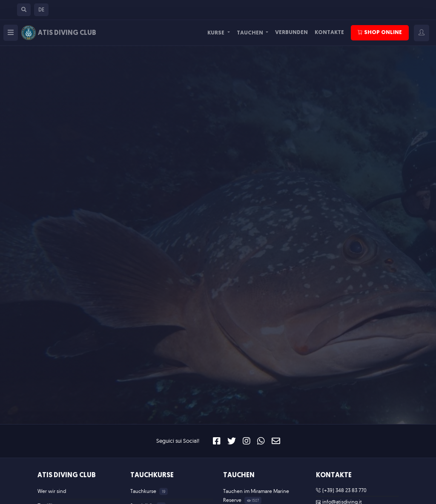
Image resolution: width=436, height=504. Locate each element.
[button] (24, 10)
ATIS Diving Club (67, 476)
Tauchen (251, 33)
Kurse (217, 33)
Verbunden (291, 33)
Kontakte (329, 33)
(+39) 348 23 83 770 (341, 490)
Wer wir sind (52, 491)
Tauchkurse (152, 476)
